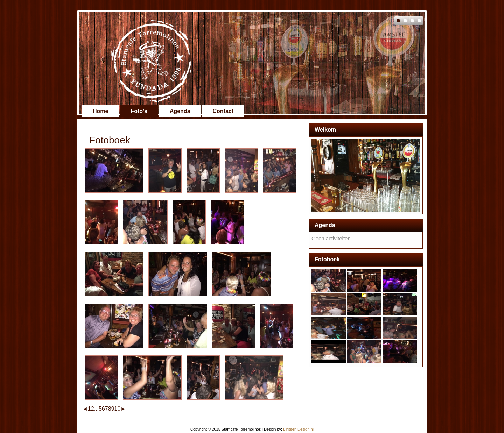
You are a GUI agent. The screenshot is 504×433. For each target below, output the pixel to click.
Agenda (180, 111)
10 (118, 409)
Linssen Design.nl (298, 429)
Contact (223, 111)
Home (100, 111)
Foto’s (139, 111)
